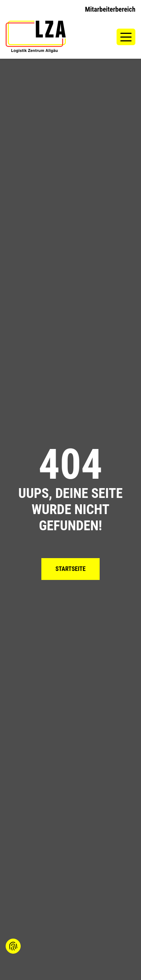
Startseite (70, 569)
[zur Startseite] (36, 37)
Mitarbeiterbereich (110, 9)
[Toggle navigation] (126, 37)
